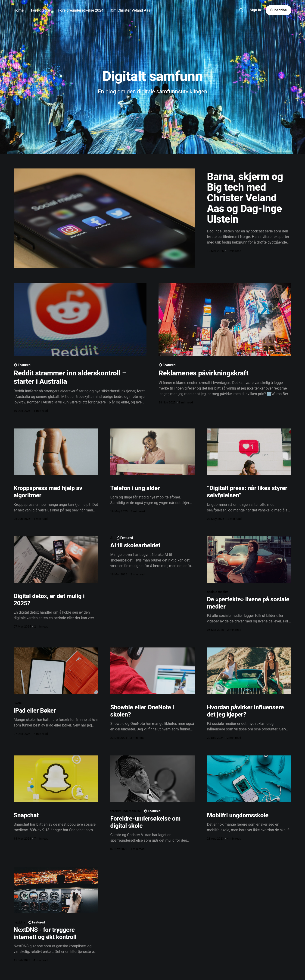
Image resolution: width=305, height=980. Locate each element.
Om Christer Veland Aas (131, 10)
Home (19, 10)
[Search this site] (241, 10)
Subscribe (279, 10)
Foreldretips (41, 10)
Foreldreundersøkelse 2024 (81, 10)
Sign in (255, 10)
